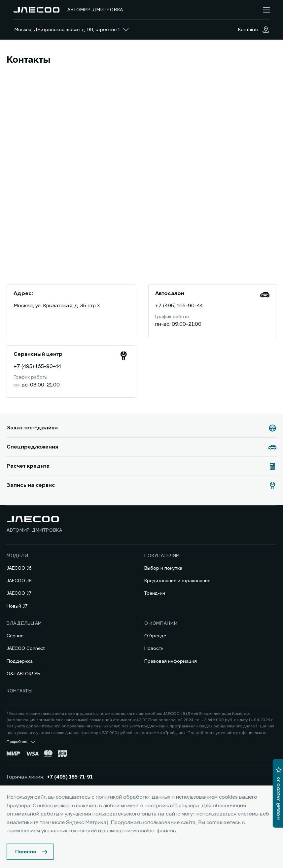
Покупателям (162, 556)
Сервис (15, 636)
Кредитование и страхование (177, 581)
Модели (17, 556)
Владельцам (24, 623)
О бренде (155, 636)
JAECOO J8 (19, 581)
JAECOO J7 (19, 593)
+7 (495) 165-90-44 (179, 306)
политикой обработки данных (133, 797)
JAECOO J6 (19, 568)
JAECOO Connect (26, 649)
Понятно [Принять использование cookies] (26, 852)
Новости (154, 649)
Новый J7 (17, 606)
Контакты (20, 691)
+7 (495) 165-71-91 (70, 777)
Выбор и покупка (163, 568)
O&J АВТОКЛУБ (23, 674)
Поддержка (20, 661)
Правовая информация (171, 661)
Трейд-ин (155, 593)
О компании (161, 623)
